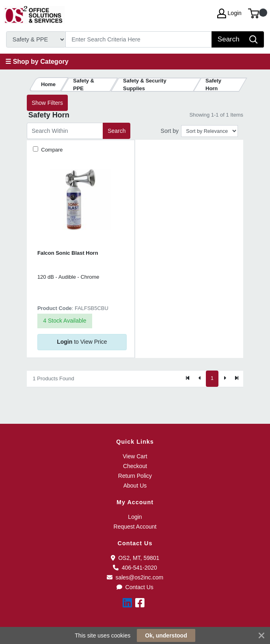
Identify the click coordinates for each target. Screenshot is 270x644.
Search (117, 131)
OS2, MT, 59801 (135, 558)
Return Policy (135, 476)
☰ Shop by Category (37, 62)
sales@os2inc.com (135, 577)
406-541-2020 (135, 568)
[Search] (139, 39)
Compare (51, 150)
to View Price (82, 342)
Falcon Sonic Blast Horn (68, 253)
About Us (135, 486)
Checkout (135, 466)
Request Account (135, 527)
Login (135, 517)
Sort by (170, 131)
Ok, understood (166, 635)
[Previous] (200, 379)
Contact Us (135, 587)
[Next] (225, 379)
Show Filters (47, 103)
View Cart (135, 456)
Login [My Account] (229, 13)
